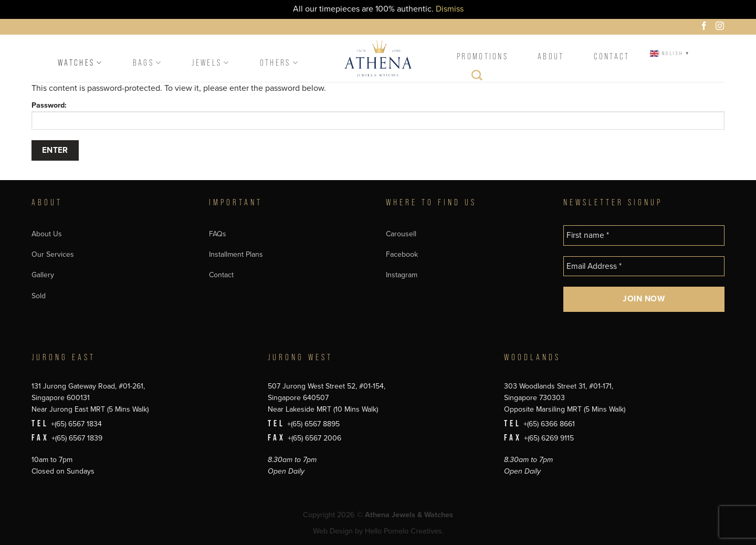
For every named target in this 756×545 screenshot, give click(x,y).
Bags (148, 63)
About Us (47, 234)
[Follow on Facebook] (706, 27)
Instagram (402, 275)
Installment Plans (236, 254)
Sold (39, 296)
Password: (378, 115)
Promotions (482, 56)
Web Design (333, 531)
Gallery (43, 275)
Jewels (211, 63)
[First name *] (644, 235)
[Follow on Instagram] (721, 27)
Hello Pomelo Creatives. (404, 531)
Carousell (401, 234)
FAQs (218, 234)
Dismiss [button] (450, 9)
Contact (612, 56)
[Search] (477, 78)
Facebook (402, 254)
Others (280, 63)
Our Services (53, 254)
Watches (81, 63)
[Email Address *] (644, 266)
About (551, 56)
